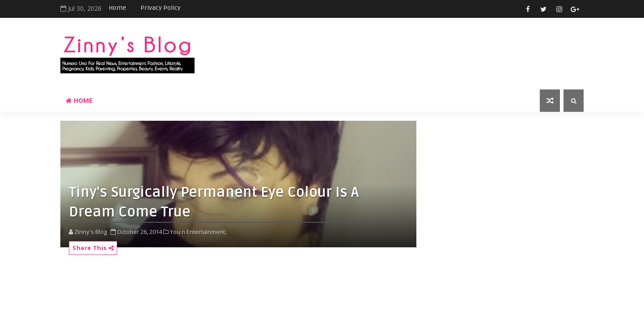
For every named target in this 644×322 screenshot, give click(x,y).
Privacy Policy (161, 8)
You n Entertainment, (198, 232)
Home (117, 8)
